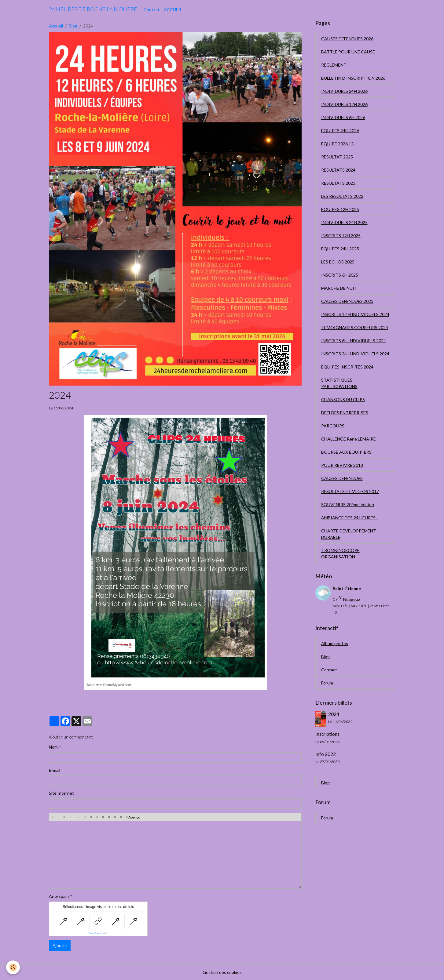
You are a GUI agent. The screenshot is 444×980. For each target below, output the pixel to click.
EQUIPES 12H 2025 (340, 209)
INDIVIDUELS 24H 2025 (344, 222)
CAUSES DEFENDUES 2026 (347, 39)
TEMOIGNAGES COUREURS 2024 (355, 327)
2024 (334, 714)
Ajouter (60, 945)
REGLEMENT (334, 65)
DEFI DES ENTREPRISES (345, 413)
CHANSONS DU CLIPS (343, 399)
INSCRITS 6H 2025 (340, 275)
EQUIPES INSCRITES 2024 (347, 367)
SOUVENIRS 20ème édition (348, 505)
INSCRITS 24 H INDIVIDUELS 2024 (355, 354)
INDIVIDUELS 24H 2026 (344, 91)
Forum (327, 683)
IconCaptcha (97, 933)
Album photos (335, 643)
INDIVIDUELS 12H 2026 (344, 104)
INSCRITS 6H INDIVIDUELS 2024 (354, 341)
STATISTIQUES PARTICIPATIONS (339, 383)
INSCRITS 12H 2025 (341, 236)
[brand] (93, 9)
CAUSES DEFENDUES (342, 478)
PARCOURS (333, 426)
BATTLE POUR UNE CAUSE (348, 52)
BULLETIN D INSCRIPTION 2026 (353, 78)
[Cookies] (13, 967)
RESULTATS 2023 (338, 183)
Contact (152, 10)
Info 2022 (326, 754)
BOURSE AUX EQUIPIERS (346, 452)
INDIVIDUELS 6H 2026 (343, 117)
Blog (73, 26)
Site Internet (61, 793)
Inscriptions (327, 734)
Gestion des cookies (222, 972)
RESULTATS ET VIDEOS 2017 (350, 491)
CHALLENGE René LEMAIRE (349, 439)
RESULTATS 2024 (338, 170)
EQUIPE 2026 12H (339, 144)
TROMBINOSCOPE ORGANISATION (340, 554)
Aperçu (133, 817)
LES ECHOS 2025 (338, 262)
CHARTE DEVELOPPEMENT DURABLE (349, 534)
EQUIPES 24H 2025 (340, 249)
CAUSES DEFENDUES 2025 (347, 301)
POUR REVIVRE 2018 (342, 465)
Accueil (56, 26)
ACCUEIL (173, 10)
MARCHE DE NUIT (339, 288)
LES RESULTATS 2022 (342, 196)
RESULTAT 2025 (337, 157)
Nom (53, 747)
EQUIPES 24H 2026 (340, 131)
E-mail (55, 770)
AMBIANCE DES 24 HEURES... (350, 518)
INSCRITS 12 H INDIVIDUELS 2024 (355, 314)
